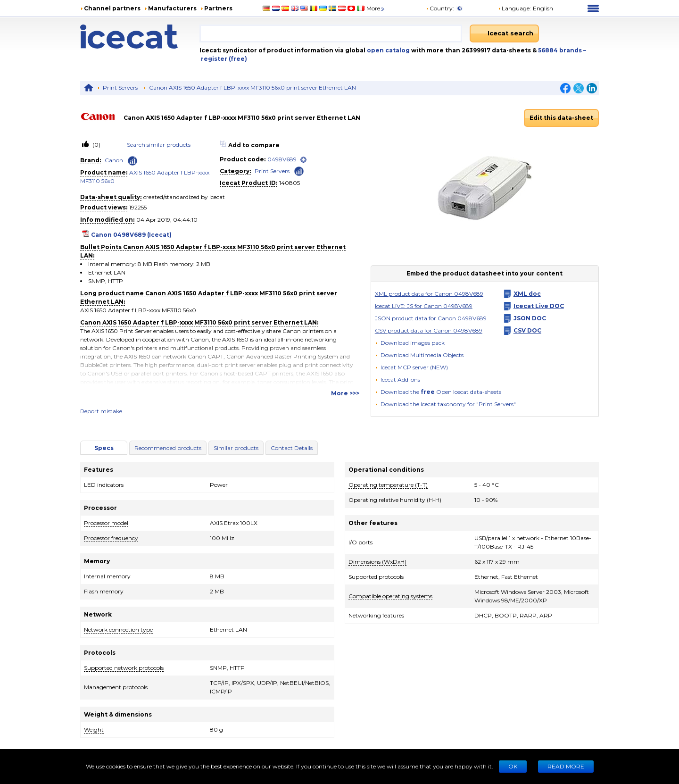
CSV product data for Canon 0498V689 (429, 330)
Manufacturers (172, 8)
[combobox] (331, 33)
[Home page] (140, 37)
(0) (96, 145)
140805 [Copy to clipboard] (290, 183)
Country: (440, 8)
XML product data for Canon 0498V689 (429, 294)
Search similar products (159, 145)
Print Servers (120, 88)
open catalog (388, 50)
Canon (114, 160)
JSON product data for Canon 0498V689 (431, 318)
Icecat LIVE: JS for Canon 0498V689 (424, 306)
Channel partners (112, 8)
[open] (303, 160)
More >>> (345, 393)
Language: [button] (514, 8)
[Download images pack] (410, 343)
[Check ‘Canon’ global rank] (132, 161)
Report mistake (101, 411)
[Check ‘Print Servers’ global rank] (299, 171)
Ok (513, 766)
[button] (419, 355)
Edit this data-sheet (561, 118)
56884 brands (561, 50)
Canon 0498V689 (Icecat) (131, 235)
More (376, 8)
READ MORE (566, 766)
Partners (218, 8)
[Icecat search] (504, 33)
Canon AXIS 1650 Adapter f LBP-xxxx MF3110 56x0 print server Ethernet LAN (253, 88)
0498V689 (282, 159)
